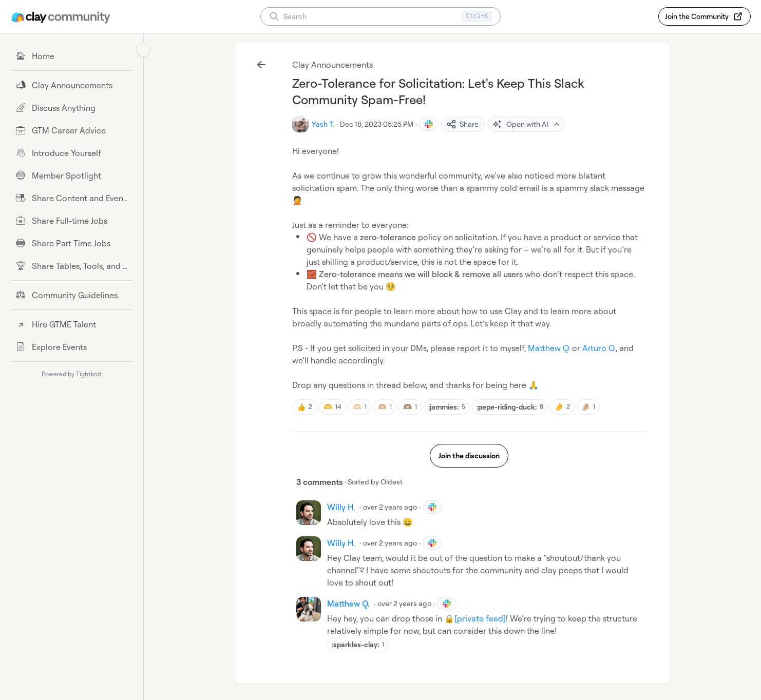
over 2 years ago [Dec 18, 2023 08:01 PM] (390, 507)
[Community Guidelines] (72, 295)
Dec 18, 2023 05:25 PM (377, 124)
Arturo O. (599, 348)
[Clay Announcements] (72, 85)
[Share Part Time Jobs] (72, 243)
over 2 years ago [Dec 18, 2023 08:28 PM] (404, 603)
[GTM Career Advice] (72, 130)
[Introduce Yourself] (72, 153)
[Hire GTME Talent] (72, 324)
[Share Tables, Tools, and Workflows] (72, 266)
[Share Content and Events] (72, 198)
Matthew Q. (549, 348)
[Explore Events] (72, 347)
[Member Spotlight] (72, 176)
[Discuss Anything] (72, 108)
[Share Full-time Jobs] (72, 221)
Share (462, 124)
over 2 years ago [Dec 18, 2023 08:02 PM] (390, 543)
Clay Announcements (332, 65)
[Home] (72, 56)
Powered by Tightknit (72, 374)
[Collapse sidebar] (143, 50)
